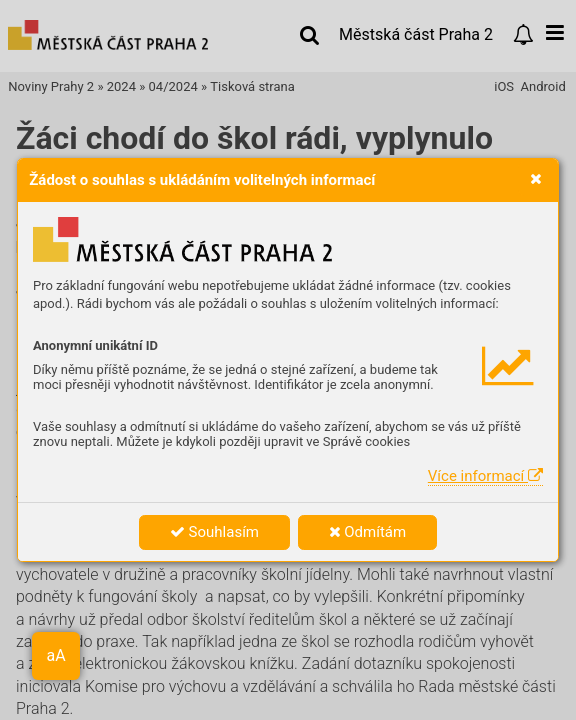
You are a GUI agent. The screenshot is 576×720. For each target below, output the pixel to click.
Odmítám (368, 532)
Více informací (485, 476)
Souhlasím (214, 532)
